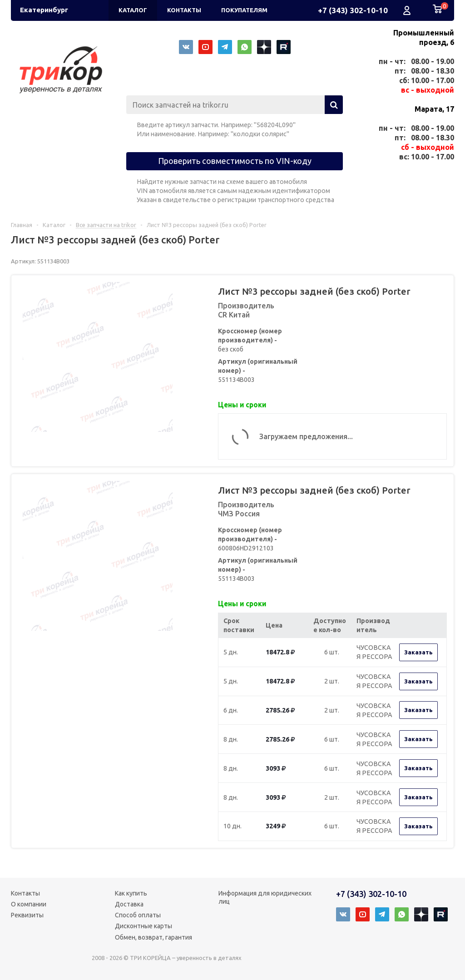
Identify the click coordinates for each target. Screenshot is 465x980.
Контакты (25, 893)
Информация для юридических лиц (265, 897)
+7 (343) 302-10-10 (353, 10)
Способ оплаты (138, 915)
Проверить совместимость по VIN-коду (235, 161)
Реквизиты (27, 915)
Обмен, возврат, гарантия (153, 937)
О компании (29, 904)
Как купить (131, 893)
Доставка (129, 904)
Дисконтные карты (143, 926)
